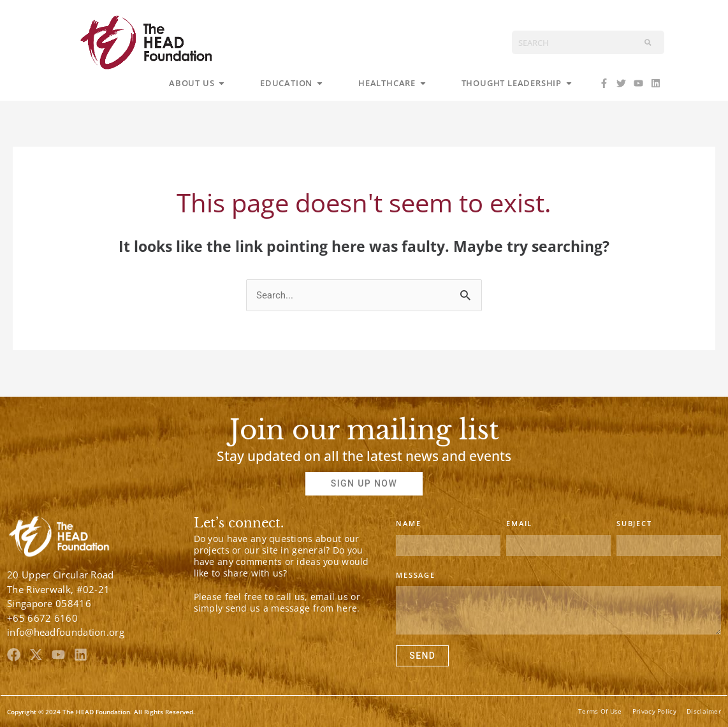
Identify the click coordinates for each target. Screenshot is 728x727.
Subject (634, 523)
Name (408, 523)
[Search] (648, 42)
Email (519, 523)
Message (416, 575)
